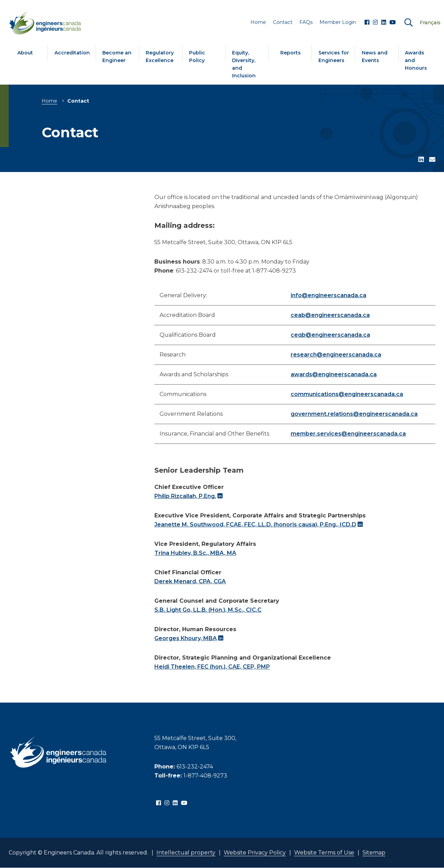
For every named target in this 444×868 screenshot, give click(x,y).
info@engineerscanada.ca (328, 295)
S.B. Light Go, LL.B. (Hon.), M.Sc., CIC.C (208, 610)
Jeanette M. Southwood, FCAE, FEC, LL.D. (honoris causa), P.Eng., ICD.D (255, 525)
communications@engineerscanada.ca (347, 394)
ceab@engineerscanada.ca (330, 315)
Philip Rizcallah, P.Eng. (185, 496)
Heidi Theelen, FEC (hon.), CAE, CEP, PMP (212, 667)
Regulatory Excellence (160, 57)
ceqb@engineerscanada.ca (330, 335)
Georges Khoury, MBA (186, 638)
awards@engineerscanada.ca (334, 374)
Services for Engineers (334, 57)
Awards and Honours (416, 60)
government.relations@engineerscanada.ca (354, 414)
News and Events (375, 57)
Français (430, 23)
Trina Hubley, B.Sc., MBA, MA (195, 553)
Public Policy (197, 57)
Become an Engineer (117, 57)
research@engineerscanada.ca (336, 355)
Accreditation (72, 53)
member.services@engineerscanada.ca (348, 434)
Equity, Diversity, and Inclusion (244, 64)
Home (49, 101)
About (25, 53)
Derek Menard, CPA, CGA (190, 581)
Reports (291, 53)
